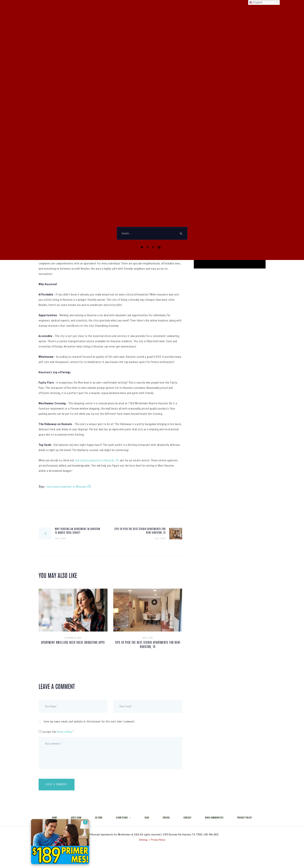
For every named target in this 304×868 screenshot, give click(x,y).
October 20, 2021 (73, 638)
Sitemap (143, 840)
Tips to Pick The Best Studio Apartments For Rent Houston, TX (148, 645)
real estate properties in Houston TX (68, 486)
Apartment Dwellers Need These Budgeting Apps (73, 643)
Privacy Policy (65, 732)
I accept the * (56, 732)
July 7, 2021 (148, 638)
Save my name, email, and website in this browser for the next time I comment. (90, 721)
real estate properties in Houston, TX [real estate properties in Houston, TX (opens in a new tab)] (97, 460)
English (256, 3)
